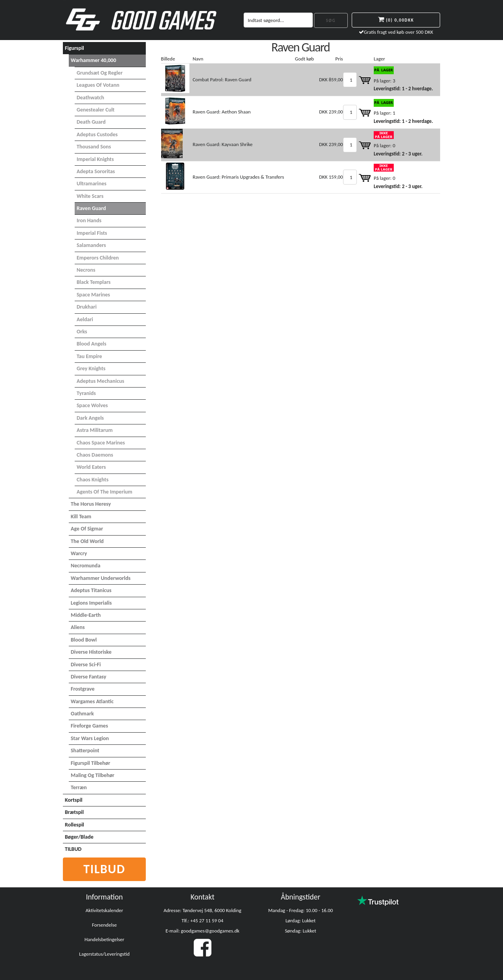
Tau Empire (89, 356)
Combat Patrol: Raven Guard (222, 80)
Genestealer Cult (95, 110)
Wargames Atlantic (92, 701)
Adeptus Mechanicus (100, 381)
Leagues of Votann (98, 85)
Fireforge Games (89, 726)
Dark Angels (90, 418)
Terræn (79, 787)
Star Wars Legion (90, 738)
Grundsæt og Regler (100, 73)
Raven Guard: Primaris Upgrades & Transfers (238, 177)
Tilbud (104, 869)
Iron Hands (89, 220)
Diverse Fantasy (88, 677)
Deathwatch (90, 98)
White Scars (90, 196)
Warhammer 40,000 (94, 60)
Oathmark (82, 714)
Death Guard (91, 122)
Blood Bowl (84, 640)
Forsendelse (104, 925)
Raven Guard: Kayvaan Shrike (223, 144)
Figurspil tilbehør (90, 763)
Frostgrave (83, 689)
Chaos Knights (93, 480)
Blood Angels (92, 344)
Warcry (79, 553)
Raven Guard (91, 208)
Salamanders (91, 245)
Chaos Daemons (95, 455)
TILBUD (73, 849)
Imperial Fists (92, 233)
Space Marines (93, 295)
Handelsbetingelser (104, 939)
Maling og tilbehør (93, 775)
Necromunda (85, 566)
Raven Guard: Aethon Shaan (222, 112)
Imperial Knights (95, 159)
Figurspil (74, 48)
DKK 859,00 (331, 80)
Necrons (86, 270)
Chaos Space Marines (101, 443)
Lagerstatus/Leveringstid (104, 954)
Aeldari (85, 319)
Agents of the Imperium (105, 492)
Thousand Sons (94, 147)
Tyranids (86, 393)
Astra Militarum (95, 430)
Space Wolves (92, 405)
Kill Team (81, 517)
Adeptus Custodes (97, 134)
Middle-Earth (86, 615)
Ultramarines (92, 184)
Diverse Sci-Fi (86, 665)
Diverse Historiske (91, 652)
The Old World (87, 541)
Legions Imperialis (91, 603)
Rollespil (74, 825)
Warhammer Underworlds (101, 578)
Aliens (78, 627)
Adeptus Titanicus (91, 590)
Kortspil (74, 800)
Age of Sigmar (87, 529)
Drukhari (87, 307)
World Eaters (91, 467)
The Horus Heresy (91, 504)
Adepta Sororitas (96, 171)
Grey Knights (91, 368)
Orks (82, 332)
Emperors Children (98, 258)
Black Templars (94, 282)
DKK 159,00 (331, 177)
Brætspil (74, 812)
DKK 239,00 (331, 112)
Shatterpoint (85, 751)
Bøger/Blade (79, 837)
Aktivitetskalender (105, 910)
